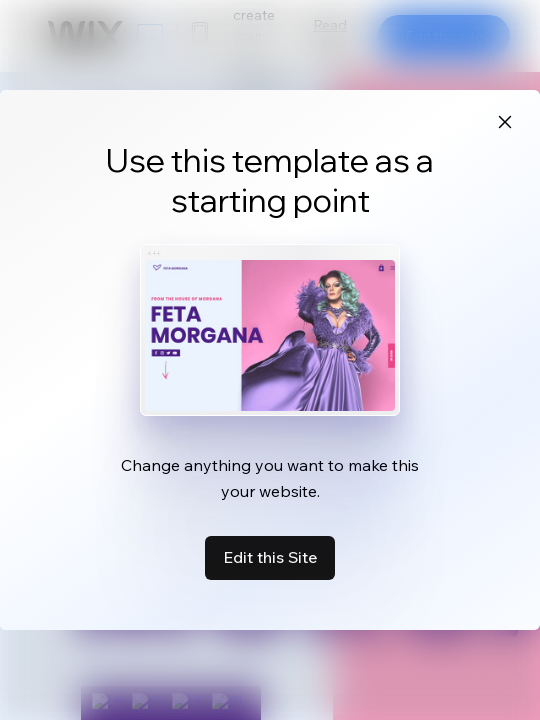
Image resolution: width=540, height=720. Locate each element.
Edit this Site (270, 557)
